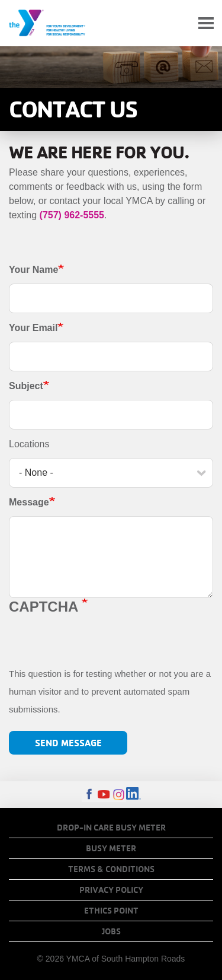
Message (29, 502)
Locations (29, 444)
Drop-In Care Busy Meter (111, 828)
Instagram (119, 795)
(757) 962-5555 (72, 215)
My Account (178, 23)
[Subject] (111, 415)
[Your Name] (111, 298)
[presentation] (99, 642)
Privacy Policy (111, 890)
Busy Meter (111, 848)
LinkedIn (133, 795)
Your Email (33, 328)
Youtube (104, 795)
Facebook (89, 795)
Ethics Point (111, 911)
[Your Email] (111, 357)
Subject (26, 386)
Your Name (33, 270)
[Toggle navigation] (206, 23)
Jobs (111, 931)
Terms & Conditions (111, 869)
